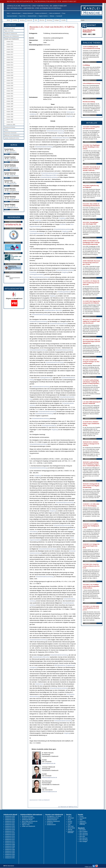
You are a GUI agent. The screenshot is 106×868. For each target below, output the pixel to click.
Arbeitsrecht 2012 (10, 840)
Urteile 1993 (10, 117)
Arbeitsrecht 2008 (10, 846)
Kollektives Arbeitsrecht (53, 821)
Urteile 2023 (10, 42)
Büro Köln (82, 836)
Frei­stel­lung (62, 218)
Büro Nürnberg (84, 840)
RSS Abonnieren (9, 866)
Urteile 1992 (10, 119)
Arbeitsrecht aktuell (16, 13)
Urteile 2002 (10, 93)
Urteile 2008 (10, 78)
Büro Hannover (84, 835)
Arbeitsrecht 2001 (10, 858)
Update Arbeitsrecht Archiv (12, 138)
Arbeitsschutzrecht (52, 820)
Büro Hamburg (84, 833)
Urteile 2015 (10, 60)
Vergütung (69, 116)
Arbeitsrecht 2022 (10, 823)
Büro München (84, 838)
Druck (69, 820)
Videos (6, 130)
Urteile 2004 (10, 88)
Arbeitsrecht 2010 (10, 843)
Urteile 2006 (10, 83)
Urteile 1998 (10, 104)
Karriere (70, 821)
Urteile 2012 (10, 68)
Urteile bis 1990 (11, 125)
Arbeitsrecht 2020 (10, 826)
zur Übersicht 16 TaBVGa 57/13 (68, 807)
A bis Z (70, 816)
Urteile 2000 (10, 99)
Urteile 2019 (10, 49)
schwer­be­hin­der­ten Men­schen (53, 310)
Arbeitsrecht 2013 (10, 838)
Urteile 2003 (10, 91)
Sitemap (70, 830)
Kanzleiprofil (59, 16)
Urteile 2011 (10, 70)
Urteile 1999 (10, 101)
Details (12, 154)
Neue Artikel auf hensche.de (30, 821)
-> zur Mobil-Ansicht (10, 25)
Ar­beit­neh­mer (39, 684)
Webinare (52, 16)
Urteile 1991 (10, 122)
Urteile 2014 (10, 62)
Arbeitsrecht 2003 (10, 855)
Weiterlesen (88, 62)
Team (81, 820)
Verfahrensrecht (51, 825)
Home (8, 13)
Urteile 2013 (10, 65)
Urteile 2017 (10, 55)
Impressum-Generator (12, 16)
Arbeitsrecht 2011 (10, 841)
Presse (64, 13)
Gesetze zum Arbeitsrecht (41, 13)
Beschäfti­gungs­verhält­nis (49, 175)
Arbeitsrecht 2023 (10, 821)
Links (69, 825)
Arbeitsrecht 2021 (10, 825)
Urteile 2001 (10, 96)
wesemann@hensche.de (49, 792)
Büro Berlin (83, 830)
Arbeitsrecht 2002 (10, 856)
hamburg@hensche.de (12, 168)
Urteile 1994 (10, 114)
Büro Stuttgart (83, 841)
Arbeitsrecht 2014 (10, 836)
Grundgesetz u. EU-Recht (54, 816)
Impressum (83, 821)
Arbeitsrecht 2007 (10, 848)
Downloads (71, 818)
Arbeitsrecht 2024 (10, 820)
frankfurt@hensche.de (12, 160)
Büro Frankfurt (83, 831)
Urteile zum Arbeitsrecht (55, 13)
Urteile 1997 (10, 106)
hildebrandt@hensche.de (50, 777)
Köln (36, 20)
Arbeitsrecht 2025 (10, 818)
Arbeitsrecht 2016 (10, 833)
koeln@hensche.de (12, 184)
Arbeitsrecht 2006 (10, 850)
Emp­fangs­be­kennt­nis (46, 378)
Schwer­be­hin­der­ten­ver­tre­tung (55, 131)
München (42, 20)
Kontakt (70, 823)
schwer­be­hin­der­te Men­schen (60, 138)
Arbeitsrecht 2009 (10, 845)
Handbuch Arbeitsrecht (28, 13)
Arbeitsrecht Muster (32, 16)
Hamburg (22, 20)
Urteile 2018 (10, 52)
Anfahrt (6, 154)
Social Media (71, 828)
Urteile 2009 (10, 75)
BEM (56, 665)
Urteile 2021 (10, 44)
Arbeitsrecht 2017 (10, 831)
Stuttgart (57, 20)
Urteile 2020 (10, 47)
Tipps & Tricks (22, 16)
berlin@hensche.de (12, 152)
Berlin (9, 20)
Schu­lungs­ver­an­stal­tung (37, 233)
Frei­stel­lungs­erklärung (64, 292)
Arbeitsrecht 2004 (10, 853)
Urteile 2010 (10, 73)
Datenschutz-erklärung (83, 824)
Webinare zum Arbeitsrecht (12, 135)
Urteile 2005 (10, 86)
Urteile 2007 (10, 81)
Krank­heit (63, 224)
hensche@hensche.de (49, 763)
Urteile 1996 (10, 109)
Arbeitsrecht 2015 (10, 835)
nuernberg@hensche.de (13, 200)
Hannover (30, 20)
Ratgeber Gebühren (43, 16)
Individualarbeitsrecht (53, 818)
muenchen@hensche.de (13, 192)
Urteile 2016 (10, 57)
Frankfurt (15, 20)
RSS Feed (71, 826)
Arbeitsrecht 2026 (10, 816)
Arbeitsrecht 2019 (10, 828)
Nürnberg (49, 20)
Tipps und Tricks (9, 31)
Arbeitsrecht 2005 (10, 851)
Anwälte (63, 20)
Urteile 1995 (10, 112)
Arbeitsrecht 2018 (10, 830)
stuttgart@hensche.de (12, 208)
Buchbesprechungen (28, 816)
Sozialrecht (50, 823)
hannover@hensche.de (13, 176)
